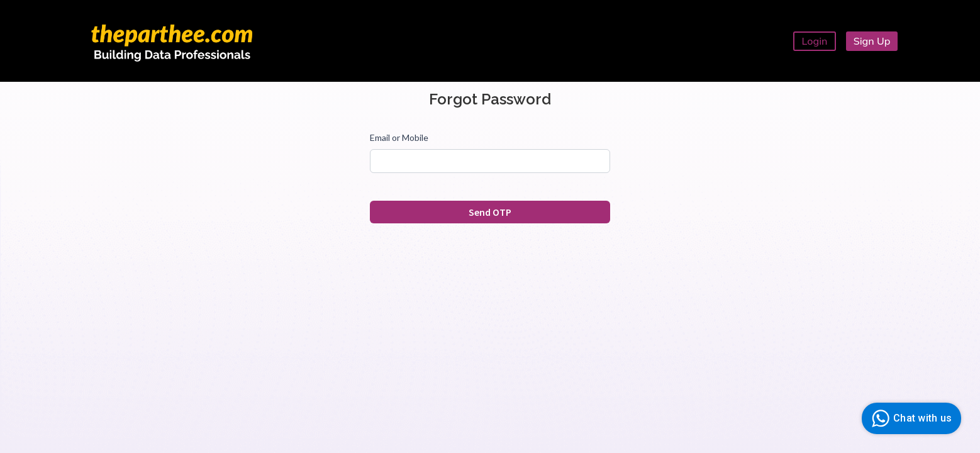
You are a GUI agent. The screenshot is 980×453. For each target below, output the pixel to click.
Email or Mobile (399, 137)
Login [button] (815, 41)
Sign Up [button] (872, 41)
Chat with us (910, 418)
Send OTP (490, 212)
